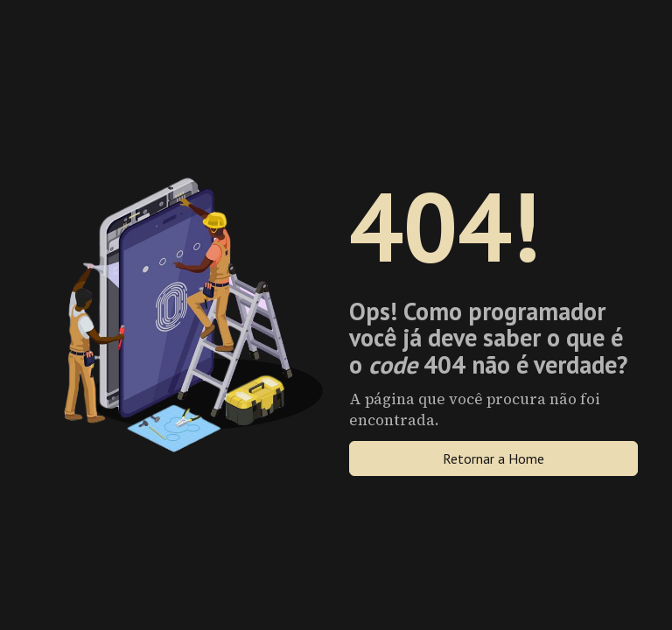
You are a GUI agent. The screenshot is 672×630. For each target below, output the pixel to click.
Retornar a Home (493, 458)
